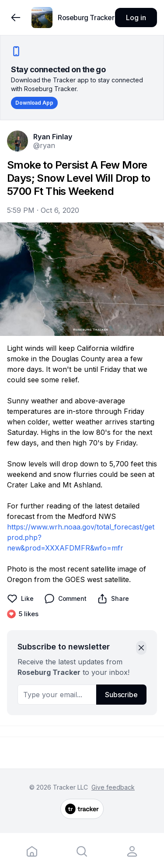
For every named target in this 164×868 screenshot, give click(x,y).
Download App (34, 103)
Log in (136, 18)
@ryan (44, 145)
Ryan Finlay (53, 137)
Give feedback (113, 787)
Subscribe (121, 695)
